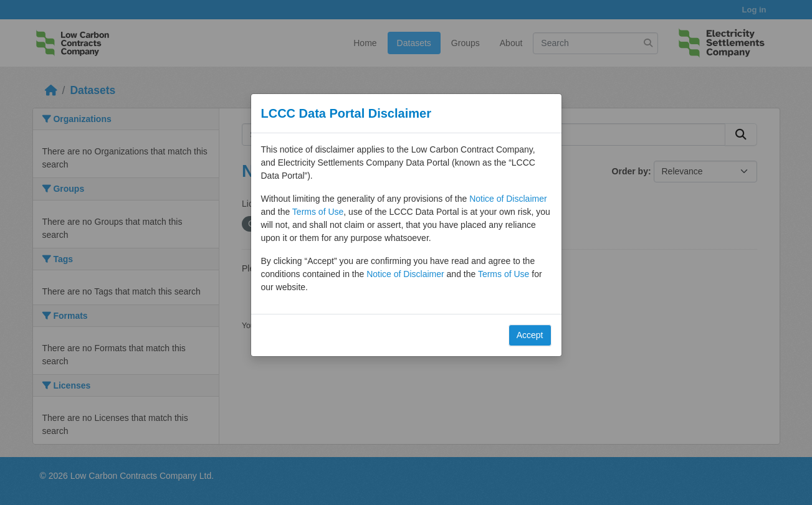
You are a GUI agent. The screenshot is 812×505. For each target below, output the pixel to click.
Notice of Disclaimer (508, 199)
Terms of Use (318, 212)
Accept (530, 335)
